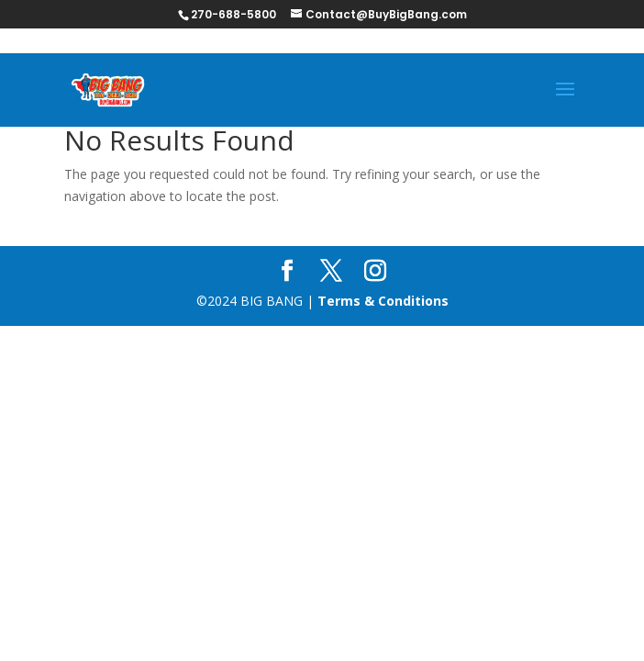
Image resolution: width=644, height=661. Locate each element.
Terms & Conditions (383, 301)
